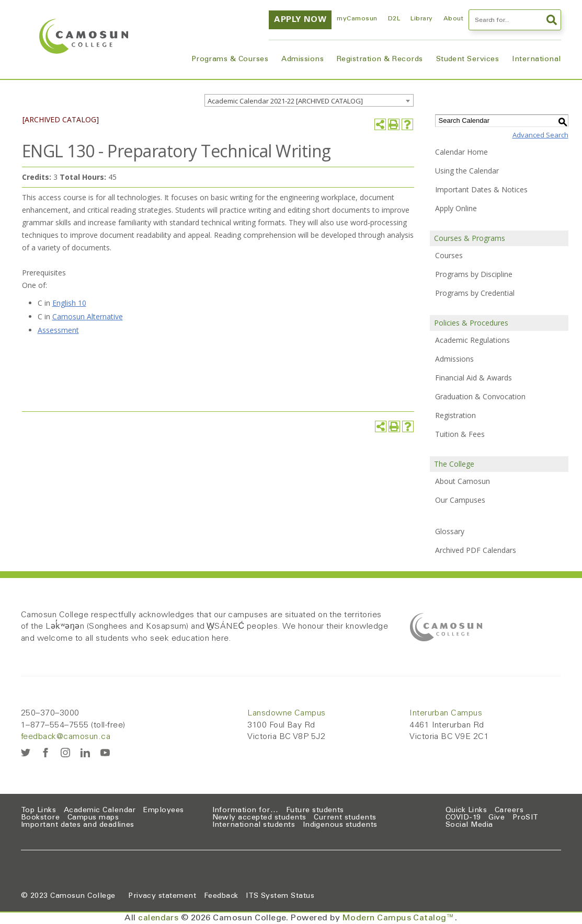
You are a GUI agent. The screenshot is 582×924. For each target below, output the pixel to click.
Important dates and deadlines (78, 825)
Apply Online (456, 208)
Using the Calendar (467, 171)
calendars (158, 918)
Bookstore (40, 818)
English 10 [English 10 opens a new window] (69, 303)
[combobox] (309, 100)
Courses (449, 255)
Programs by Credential (475, 293)
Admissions (303, 60)
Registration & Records (380, 60)
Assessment (58, 330)
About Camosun (463, 481)
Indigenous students (340, 825)
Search (552, 20)
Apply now (300, 20)
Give (497, 818)
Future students (315, 811)
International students (254, 825)
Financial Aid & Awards (473, 378)
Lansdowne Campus (287, 713)
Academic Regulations (472, 340)
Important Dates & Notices (481, 189)
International (536, 60)
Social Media (469, 825)
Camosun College (83, 896)
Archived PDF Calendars (476, 550)
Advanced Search (540, 135)
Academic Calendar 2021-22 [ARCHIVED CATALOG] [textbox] (285, 101)
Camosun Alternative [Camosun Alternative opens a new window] (88, 316)
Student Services (468, 60)
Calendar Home (461, 152)
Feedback (221, 896)
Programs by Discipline (474, 274)
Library (421, 19)
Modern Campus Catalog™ (399, 918)
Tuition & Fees (460, 434)
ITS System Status (280, 896)
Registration (455, 415)
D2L (394, 19)
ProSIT (526, 818)
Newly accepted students (259, 818)
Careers (509, 811)
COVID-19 (463, 818)
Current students (345, 818)
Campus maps (93, 818)
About (453, 19)
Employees (163, 811)
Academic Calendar (100, 811)
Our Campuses (460, 500)
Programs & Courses (230, 60)
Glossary (450, 531)
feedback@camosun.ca (66, 737)
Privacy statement (162, 896)
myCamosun (357, 19)
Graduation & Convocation (480, 396)
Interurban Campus (446, 713)
